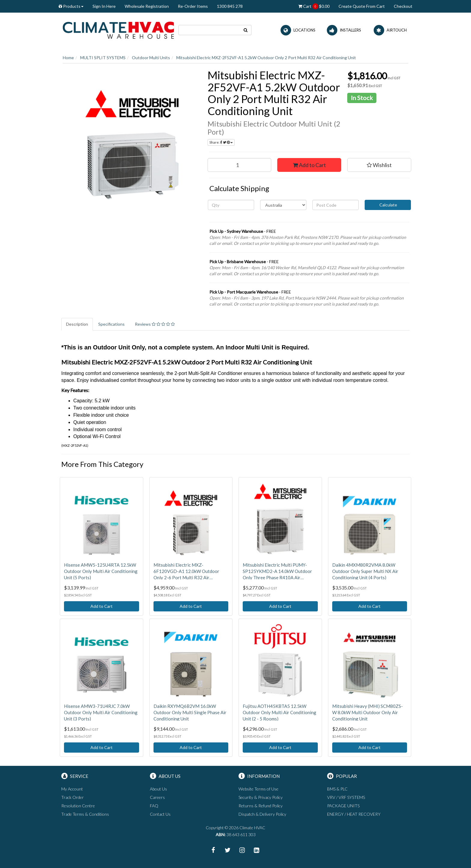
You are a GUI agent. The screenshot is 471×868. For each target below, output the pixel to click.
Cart (314, 6)
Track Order (73, 797)
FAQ (154, 806)
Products (71, 6)
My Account (72, 789)
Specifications (111, 324)
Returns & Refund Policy (261, 806)
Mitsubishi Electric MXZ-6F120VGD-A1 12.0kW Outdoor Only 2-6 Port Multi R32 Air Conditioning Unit (186, 571)
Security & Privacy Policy (261, 797)
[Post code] (336, 205)
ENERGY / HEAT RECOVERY (354, 814)
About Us (158, 789)
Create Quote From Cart (362, 6)
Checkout (403, 6)
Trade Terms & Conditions (85, 814)
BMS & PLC (337, 789)
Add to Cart (309, 165)
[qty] (231, 205)
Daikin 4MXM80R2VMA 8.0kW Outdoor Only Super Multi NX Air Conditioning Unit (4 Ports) (365, 571)
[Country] (283, 205)
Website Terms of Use (258, 789)
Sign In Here (104, 6)
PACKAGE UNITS (343, 806)
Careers (157, 797)
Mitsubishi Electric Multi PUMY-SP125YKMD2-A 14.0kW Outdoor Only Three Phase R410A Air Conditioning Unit (277, 571)
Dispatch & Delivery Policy (262, 814)
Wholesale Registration (147, 6)
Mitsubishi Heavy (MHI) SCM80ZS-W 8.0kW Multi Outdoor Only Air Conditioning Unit (368, 712)
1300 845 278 (230, 6)
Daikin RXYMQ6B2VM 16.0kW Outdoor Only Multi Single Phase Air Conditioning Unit (190, 712)
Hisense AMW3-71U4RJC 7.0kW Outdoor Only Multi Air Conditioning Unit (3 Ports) (101, 712)
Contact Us (160, 814)
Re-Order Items (193, 6)
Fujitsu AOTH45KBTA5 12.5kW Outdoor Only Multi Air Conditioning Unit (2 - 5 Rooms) (280, 712)
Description (77, 324)
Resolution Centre (78, 806)
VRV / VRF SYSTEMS (346, 797)
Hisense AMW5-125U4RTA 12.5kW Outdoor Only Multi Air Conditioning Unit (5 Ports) (101, 571)
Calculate (388, 205)
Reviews (155, 324)
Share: (221, 142)
